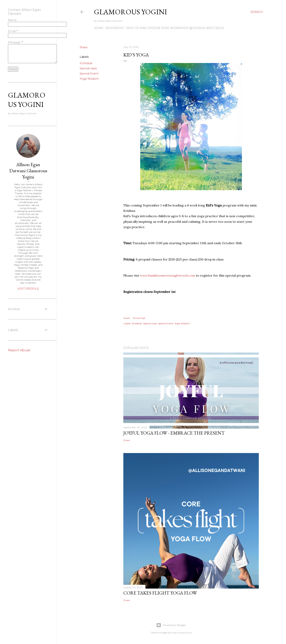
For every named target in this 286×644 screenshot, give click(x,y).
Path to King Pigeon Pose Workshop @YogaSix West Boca (175, 28)
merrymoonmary (182, 633)
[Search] (257, 12)
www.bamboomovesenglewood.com (168, 275)
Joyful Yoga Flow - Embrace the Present (174, 433)
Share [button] (84, 47)
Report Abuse (19, 350)
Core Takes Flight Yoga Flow (160, 593)
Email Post (139, 318)
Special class (88, 68)
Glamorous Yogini (130, 12)
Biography (115, 28)
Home (99, 28)
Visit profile (28, 289)
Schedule (86, 63)
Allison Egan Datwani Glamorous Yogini (28, 171)
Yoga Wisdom (89, 79)
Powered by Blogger (171, 625)
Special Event (89, 74)
